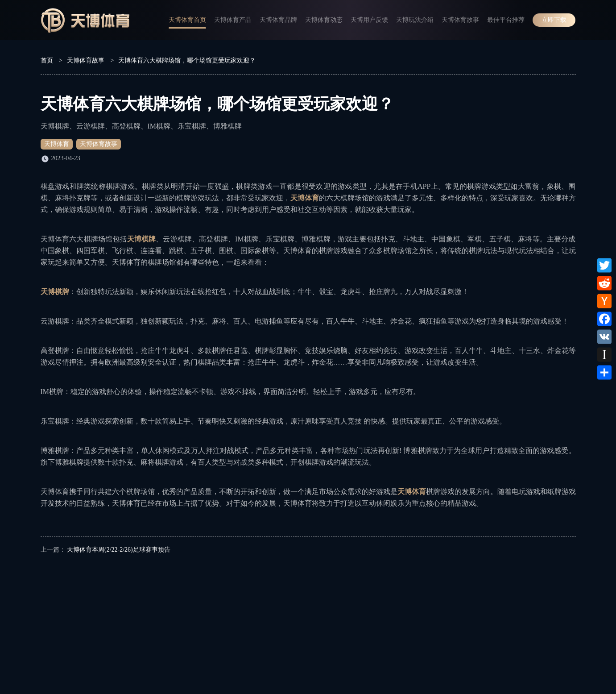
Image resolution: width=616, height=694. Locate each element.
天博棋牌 (142, 239)
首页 (47, 60)
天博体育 (57, 144)
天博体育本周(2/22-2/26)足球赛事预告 (119, 550)
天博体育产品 (233, 20)
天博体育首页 (187, 20)
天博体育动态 (324, 20)
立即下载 (554, 20)
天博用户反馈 (369, 20)
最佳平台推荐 (506, 20)
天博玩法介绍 (415, 20)
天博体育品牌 (278, 20)
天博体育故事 (460, 20)
